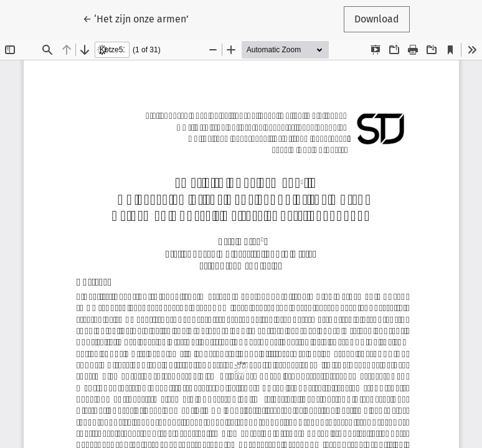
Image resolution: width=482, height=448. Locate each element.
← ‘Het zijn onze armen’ (141, 18)
